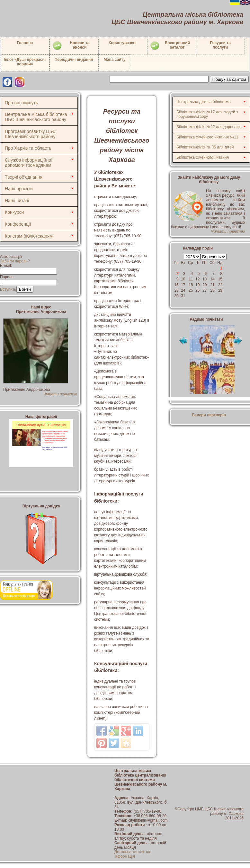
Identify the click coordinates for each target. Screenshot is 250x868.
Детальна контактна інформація (132, 854)
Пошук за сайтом (229, 79)
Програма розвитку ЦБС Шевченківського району (30, 134)
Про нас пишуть (21, 103)
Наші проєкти (19, 189)
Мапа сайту (115, 60)
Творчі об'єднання (24, 177)
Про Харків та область (28, 148)
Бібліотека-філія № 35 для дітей (205, 147)
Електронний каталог (170, 46)
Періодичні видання (74, 60)
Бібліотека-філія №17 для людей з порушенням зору (207, 114)
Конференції (18, 224)
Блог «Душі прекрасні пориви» (25, 62)
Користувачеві (123, 43)
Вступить (8, 289)
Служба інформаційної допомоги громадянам (29, 163)
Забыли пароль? (15, 261)
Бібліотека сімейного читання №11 (207, 137)
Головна (25, 43)
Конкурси (14, 212)
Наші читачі (17, 201)
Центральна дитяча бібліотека (204, 102)
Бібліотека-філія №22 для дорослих (208, 127)
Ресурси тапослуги (220, 45)
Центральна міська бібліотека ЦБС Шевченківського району (36, 117)
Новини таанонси (71, 46)
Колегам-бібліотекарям (29, 236)
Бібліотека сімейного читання (203, 157)
